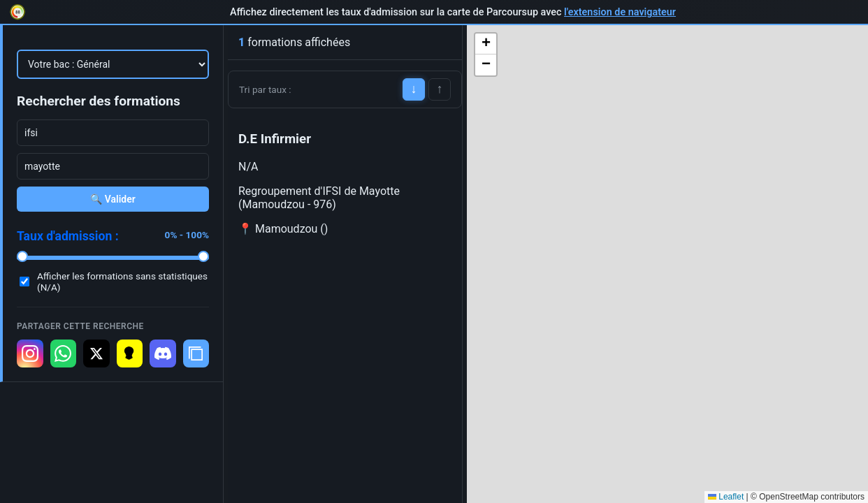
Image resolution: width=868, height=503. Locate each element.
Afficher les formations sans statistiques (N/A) (122, 282)
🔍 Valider (113, 199)
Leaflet (726, 497)
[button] (486, 44)
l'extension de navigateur (620, 12)
